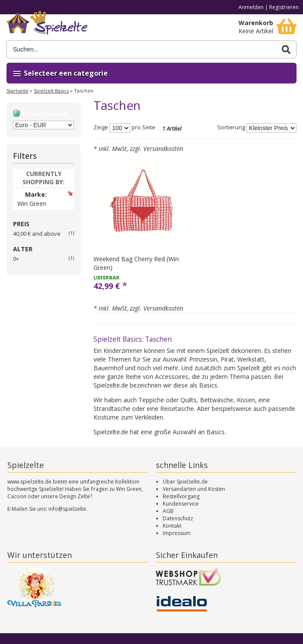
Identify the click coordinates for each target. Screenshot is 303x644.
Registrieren (284, 7)
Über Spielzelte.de (185, 482)
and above (37, 234)
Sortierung (231, 128)
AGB (168, 511)
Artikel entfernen (70, 193)
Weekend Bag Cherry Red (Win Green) (136, 263)
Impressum (177, 533)
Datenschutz (178, 518)
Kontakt (172, 526)
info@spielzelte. (68, 509)
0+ (16, 259)
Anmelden (251, 7)
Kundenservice (181, 504)
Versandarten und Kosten (194, 489)
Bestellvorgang (181, 496)
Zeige (101, 128)
